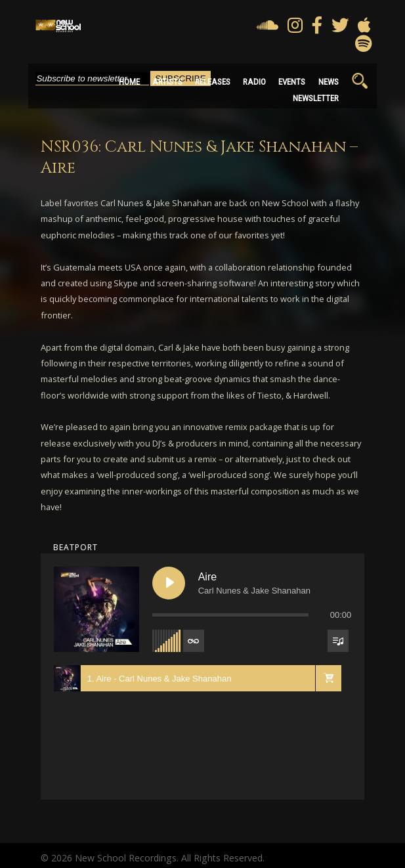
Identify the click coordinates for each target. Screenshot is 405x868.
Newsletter (316, 98)
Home (129, 82)
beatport (75, 547)
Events (292, 82)
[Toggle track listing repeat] (194, 641)
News (329, 82)
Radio (254, 82)
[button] (328, 678)
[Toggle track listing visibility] (338, 641)
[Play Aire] (169, 583)
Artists (167, 82)
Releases (213, 82)
